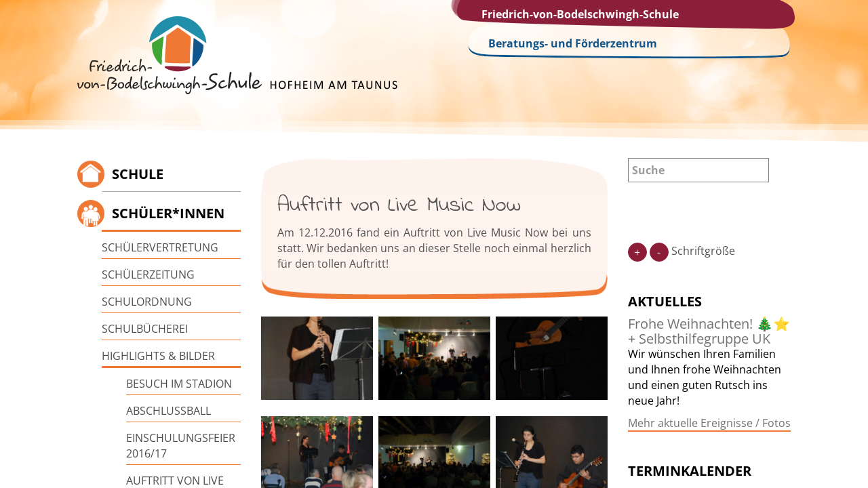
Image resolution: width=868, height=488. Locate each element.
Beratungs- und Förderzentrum (573, 43)
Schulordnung (147, 302)
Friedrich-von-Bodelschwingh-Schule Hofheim (237, 55)
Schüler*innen (168, 213)
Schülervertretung (160, 247)
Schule (138, 174)
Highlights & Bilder (158, 356)
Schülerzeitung (148, 274)
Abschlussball (169, 411)
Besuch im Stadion (179, 384)
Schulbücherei (145, 329)
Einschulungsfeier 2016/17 (181, 446)
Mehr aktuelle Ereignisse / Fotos (709, 423)
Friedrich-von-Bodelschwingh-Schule (580, 14)
